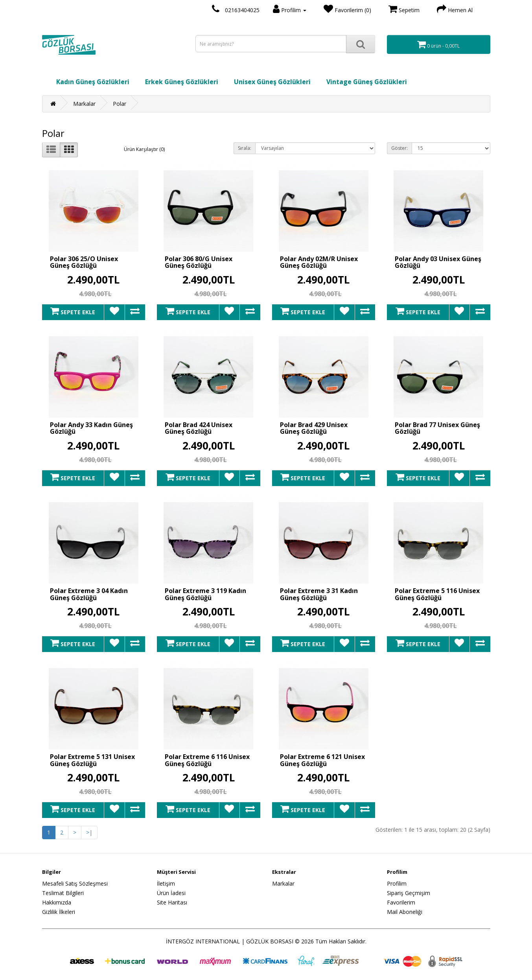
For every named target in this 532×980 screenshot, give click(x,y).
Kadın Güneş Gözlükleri (93, 82)
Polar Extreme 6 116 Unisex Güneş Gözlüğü (207, 760)
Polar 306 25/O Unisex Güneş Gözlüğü (84, 262)
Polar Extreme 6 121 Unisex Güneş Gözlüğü (322, 760)
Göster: (399, 148)
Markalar (84, 104)
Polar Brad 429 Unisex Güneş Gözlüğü (314, 428)
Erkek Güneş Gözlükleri (182, 82)
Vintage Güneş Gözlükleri (367, 82)
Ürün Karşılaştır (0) (144, 149)
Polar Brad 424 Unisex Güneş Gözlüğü (199, 428)
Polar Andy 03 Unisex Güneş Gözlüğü (438, 262)
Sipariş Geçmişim (409, 893)
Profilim (397, 883)
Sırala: (245, 148)
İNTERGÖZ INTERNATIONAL (203, 941)
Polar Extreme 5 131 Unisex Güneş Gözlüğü (92, 760)
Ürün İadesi (171, 893)
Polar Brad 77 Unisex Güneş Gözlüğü (437, 428)
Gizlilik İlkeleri (59, 912)
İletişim (166, 883)
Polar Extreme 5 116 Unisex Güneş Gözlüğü (437, 594)
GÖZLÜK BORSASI (270, 941)
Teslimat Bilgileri (63, 893)
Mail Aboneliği (405, 912)
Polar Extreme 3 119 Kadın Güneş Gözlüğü (205, 594)
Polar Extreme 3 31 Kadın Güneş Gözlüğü (319, 594)
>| (89, 832)
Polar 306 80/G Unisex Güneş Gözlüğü (199, 262)
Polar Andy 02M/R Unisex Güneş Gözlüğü (319, 262)
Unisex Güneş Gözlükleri (272, 82)
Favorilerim (401, 902)
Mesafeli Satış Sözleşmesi (75, 883)
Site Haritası (172, 902)
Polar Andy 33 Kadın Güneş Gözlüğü (91, 428)
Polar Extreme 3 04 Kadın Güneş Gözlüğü (89, 594)
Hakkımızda (57, 902)
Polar (120, 104)
